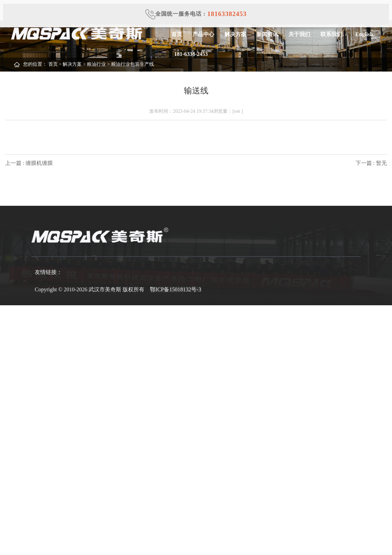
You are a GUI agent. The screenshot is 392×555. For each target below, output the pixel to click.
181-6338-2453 (189, 54)
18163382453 (227, 14)
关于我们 (299, 34)
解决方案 (235, 34)
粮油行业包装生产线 (132, 64)
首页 (176, 34)
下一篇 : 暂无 (371, 163)
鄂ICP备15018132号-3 (175, 289)
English (362, 34)
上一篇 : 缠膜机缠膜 (29, 163)
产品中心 (203, 34)
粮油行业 (96, 64)
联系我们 (331, 34)
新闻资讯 (267, 34)
